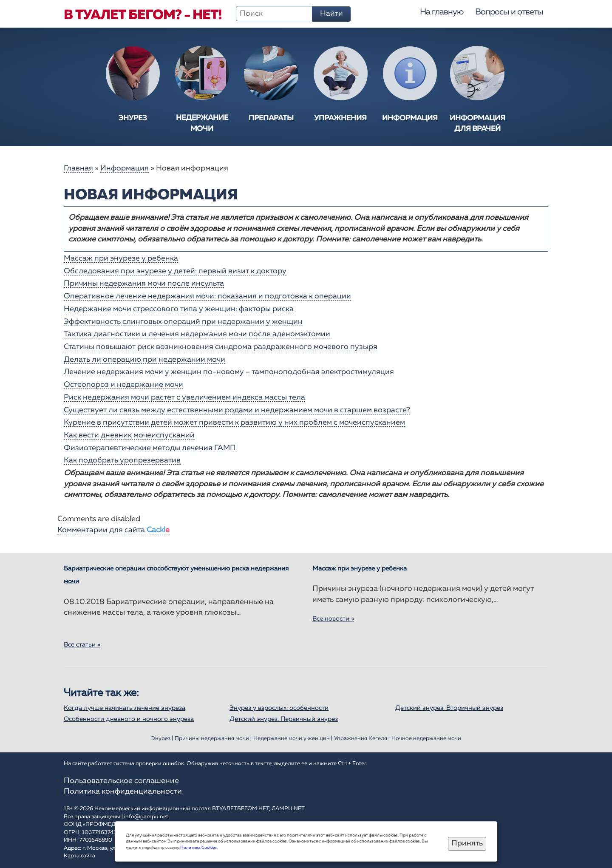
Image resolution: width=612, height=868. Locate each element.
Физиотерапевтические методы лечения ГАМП (150, 448)
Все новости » (333, 619)
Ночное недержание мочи (426, 739)
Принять (467, 843)
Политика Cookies (198, 848)
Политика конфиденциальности (123, 791)
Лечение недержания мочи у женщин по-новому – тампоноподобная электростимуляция (229, 372)
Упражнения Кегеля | (362, 739)
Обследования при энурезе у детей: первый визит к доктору (175, 271)
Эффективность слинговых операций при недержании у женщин (183, 322)
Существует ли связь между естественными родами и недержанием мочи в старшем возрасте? (237, 410)
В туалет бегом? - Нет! (143, 15)
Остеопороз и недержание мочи (123, 385)
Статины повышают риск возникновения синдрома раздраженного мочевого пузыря (221, 347)
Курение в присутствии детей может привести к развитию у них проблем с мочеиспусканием (234, 423)
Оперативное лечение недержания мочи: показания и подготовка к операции (207, 296)
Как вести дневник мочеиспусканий (129, 435)
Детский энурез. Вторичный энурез (449, 708)
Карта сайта (79, 856)
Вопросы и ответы (509, 12)
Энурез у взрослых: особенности (279, 708)
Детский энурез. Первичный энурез (284, 719)
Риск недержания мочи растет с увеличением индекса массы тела (184, 397)
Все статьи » (82, 645)
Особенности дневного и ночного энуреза (129, 719)
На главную (442, 12)
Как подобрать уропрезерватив (122, 460)
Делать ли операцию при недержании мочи (144, 360)
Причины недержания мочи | (213, 739)
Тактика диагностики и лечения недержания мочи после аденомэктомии (197, 334)
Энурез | (162, 739)
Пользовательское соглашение (121, 781)
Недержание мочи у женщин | (293, 739)
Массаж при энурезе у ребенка (121, 258)
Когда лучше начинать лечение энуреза (125, 708)
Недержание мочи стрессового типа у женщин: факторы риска (179, 309)
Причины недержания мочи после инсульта (144, 284)
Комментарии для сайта (113, 530)
